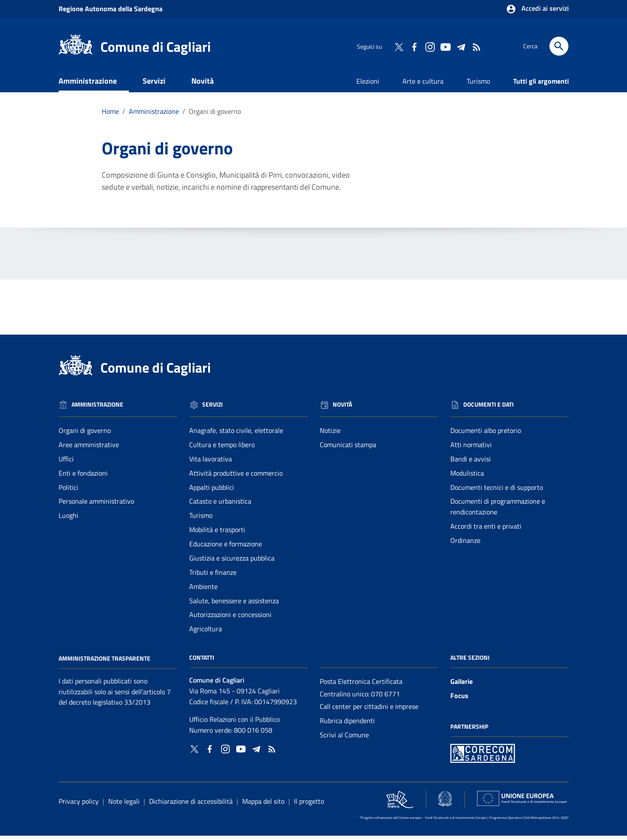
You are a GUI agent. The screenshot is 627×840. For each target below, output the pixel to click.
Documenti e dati (99, 106)
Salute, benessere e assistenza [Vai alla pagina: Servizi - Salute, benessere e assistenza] (234, 605)
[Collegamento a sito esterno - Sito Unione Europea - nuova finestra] (522, 802)
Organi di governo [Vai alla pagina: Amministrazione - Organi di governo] (85, 435)
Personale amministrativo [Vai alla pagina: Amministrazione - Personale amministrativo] (96, 505)
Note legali (124, 805)
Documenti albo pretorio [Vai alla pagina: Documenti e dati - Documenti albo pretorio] (486, 435)
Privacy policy (79, 805)
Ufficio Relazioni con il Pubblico (234, 724)
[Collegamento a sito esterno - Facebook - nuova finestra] (414, 46)
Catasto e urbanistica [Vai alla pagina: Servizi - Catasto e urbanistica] (220, 505)
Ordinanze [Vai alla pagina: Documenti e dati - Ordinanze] (465, 545)
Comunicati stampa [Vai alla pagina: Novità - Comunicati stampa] (348, 449)
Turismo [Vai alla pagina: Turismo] (478, 85)
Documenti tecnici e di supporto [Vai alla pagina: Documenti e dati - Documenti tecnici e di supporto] (497, 491)
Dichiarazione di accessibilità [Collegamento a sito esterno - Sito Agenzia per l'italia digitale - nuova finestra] (191, 805)
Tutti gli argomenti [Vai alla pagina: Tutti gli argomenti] (541, 85)
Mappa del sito (263, 805)
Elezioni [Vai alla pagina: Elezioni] (368, 85)
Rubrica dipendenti (347, 725)
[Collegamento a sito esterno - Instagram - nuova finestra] (430, 46)
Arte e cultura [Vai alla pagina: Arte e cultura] (423, 85)
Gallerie (462, 686)
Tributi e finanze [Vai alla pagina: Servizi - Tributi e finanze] (213, 577)
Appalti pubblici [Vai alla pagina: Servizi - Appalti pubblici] (212, 491)
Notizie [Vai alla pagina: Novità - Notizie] (330, 435)
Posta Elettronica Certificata (361, 686)
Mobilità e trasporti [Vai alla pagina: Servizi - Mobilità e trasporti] (217, 534)
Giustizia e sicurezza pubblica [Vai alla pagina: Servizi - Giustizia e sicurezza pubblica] (232, 562)
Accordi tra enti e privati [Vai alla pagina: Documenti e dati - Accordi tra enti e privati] (486, 530)
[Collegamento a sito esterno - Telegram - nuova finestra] (461, 46)
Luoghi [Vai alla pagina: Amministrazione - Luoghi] (69, 520)
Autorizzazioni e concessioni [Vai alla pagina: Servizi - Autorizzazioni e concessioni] (230, 619)
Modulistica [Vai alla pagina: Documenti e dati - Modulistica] (467, 477)
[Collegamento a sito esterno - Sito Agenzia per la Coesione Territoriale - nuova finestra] (445, 803)
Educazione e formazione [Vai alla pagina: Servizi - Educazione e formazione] (226, 548)
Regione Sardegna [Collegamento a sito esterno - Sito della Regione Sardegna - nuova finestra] (111, 9)
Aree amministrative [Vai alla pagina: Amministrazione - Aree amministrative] (89, 449)
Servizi (154, 85)
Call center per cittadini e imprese (369, 711)
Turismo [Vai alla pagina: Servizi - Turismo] (201, 520)
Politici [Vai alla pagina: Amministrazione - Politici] (69, 491)
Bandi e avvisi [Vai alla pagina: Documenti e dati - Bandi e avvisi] (471, 463)
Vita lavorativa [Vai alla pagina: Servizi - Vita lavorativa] (211, 463)
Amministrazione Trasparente (104, 663)
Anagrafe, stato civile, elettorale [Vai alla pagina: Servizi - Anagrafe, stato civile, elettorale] (236, 435)
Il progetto (309, 805)
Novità (203, 85)
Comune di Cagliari (156, 47)
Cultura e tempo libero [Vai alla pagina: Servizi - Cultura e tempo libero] (222, 449)
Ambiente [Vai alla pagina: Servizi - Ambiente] (203, 591)
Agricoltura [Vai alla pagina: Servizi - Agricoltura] (206, 633)
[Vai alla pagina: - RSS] (476, 46)
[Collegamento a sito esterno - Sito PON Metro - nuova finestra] (483, 757)
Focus (459, 700)
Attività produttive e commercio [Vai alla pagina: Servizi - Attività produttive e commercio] (236, 477)
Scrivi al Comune (344, 739)
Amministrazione (88, 85)
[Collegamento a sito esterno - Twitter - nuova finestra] (399, 46)
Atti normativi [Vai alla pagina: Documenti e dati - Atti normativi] (471, 449)
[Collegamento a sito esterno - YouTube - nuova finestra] (445, 46)
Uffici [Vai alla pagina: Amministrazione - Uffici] (66, 463)
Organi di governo (215, 116)
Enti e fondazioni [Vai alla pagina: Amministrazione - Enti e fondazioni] (83, 477)
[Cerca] (559, 46)
